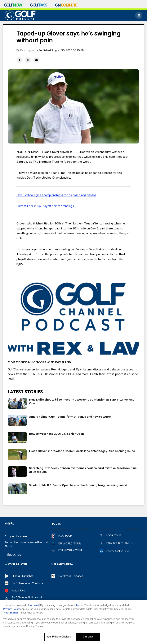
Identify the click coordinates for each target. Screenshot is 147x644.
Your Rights (11, 613)
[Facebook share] (20, 60)
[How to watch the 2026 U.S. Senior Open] (17, 437)
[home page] (20, 15)
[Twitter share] (28, 60)
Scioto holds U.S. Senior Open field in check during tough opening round (78, 485)
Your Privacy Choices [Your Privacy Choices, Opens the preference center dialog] (59, 637)
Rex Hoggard (28, 50)
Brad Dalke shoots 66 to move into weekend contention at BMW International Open (82, 402)
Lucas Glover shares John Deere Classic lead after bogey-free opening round (82, 451)
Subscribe (14, 555)
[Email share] (36, 60)
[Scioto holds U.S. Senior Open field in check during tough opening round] (17, 489)
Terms (79, 605)
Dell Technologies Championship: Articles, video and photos (56, 195)
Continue (88, 637)
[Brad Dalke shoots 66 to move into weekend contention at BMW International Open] (17, 403)
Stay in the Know (16, 536)
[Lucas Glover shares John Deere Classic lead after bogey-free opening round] (17, 455)
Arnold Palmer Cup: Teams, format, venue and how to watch (70, 417)
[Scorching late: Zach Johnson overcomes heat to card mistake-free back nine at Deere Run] (17, 472)
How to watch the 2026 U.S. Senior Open (56, 434)
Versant (34, 605)
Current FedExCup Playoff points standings (45, 206)
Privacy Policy (11, 609)
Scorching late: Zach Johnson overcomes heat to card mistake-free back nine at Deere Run (83, 470)
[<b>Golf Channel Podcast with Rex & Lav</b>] (73, 319)
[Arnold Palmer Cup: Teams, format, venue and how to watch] (17, 420)
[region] (73, 622)
